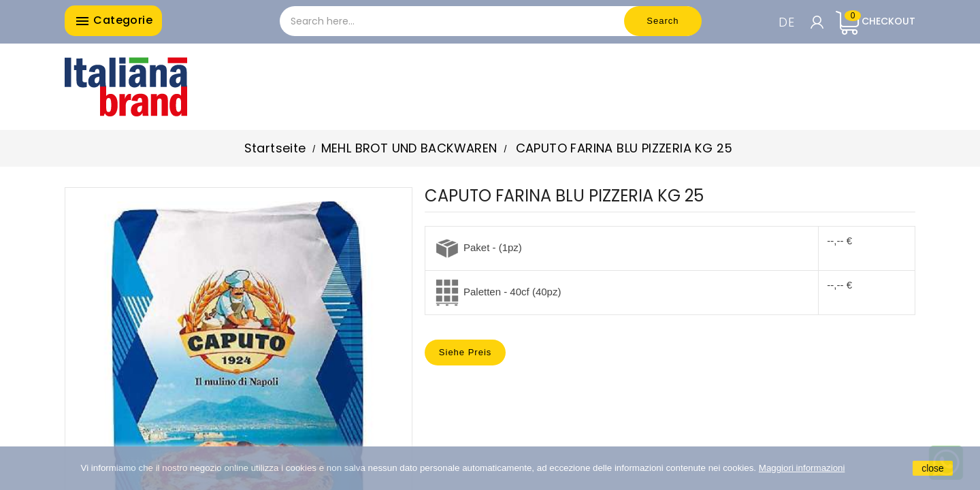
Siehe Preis (465, 352)
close (933, 468)
